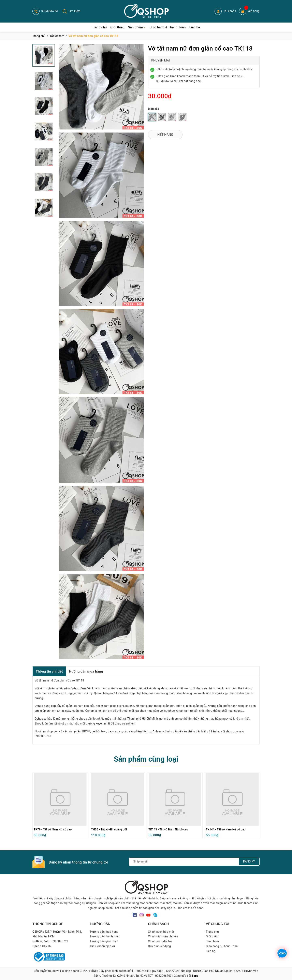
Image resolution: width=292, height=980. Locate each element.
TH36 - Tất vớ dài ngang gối (109, 829)
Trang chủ (212, 932)
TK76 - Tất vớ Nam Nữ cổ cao (53, 829)
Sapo (195, 976)
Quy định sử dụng (159, 946)
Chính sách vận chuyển (163, 936)
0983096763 (45, 11)
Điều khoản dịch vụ (103, 946)
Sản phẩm (212, 941)
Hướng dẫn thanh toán (105, 936)
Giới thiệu (212, 936)
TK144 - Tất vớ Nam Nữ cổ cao (226, 829)
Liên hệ (210, 951)
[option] (60, 807)
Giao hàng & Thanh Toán (222, 946)
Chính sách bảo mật (161, 932)
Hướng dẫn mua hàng (86, 671)
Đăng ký (249, 861)
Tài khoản (225, 11)
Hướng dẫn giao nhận (104, 941)
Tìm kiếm (72, 11)
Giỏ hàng (249, 11)
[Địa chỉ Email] (194, 862)
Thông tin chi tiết (49, 671)
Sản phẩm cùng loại (146, 759)
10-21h (46, 946)
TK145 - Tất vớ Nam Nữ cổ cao (168, 829)
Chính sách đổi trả (160, 941)
